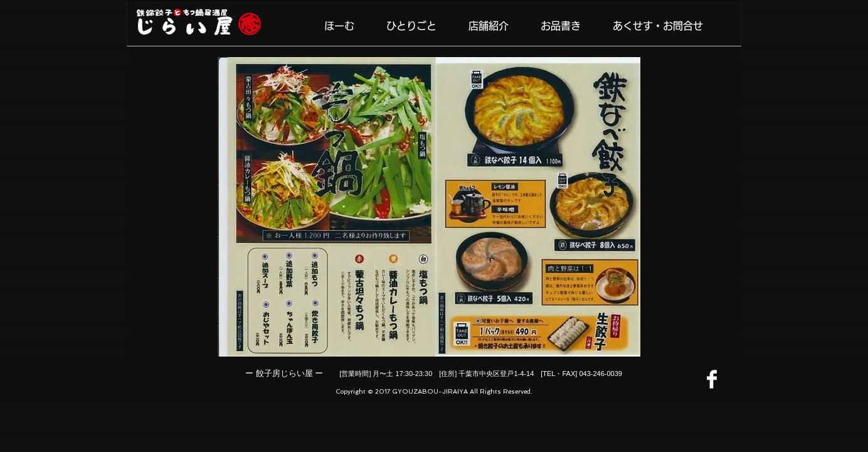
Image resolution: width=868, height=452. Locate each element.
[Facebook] (712, 379)
